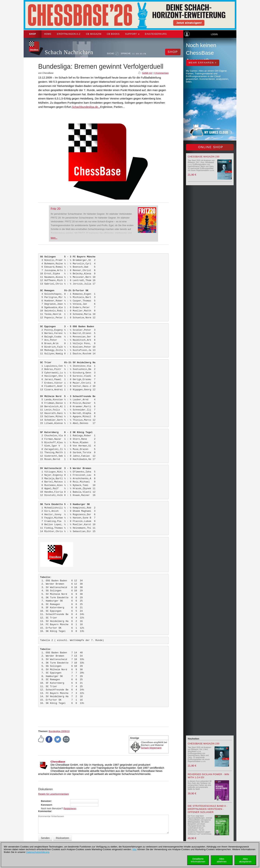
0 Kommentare (162, 73)
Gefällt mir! (147, 73)
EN (137, 54)
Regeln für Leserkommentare (53, 794)
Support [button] (132, 34)
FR (145, 54)
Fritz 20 (56, 209)
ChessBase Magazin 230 (204, 157)
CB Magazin (94, 34)
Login (214, 34)
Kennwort (46, 805)
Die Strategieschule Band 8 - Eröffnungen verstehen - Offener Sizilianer (208, 809)
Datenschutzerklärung (38, 852)
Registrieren (70, 808)
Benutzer (46, 801)
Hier (135, 849)
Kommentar (45, 811)
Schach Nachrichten (69, 52)
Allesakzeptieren (245, 860)
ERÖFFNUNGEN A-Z (69, 34)
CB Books (113, 34)
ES (141, 54)
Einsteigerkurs (156, 34)
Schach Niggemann (151, 748)
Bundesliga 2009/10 (59, 731)
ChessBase (58, 762)
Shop (33, 34)
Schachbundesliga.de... (86, 107)
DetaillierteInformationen (198, 860)
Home (48, 34)
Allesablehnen (222, 860)
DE (134, 54)
